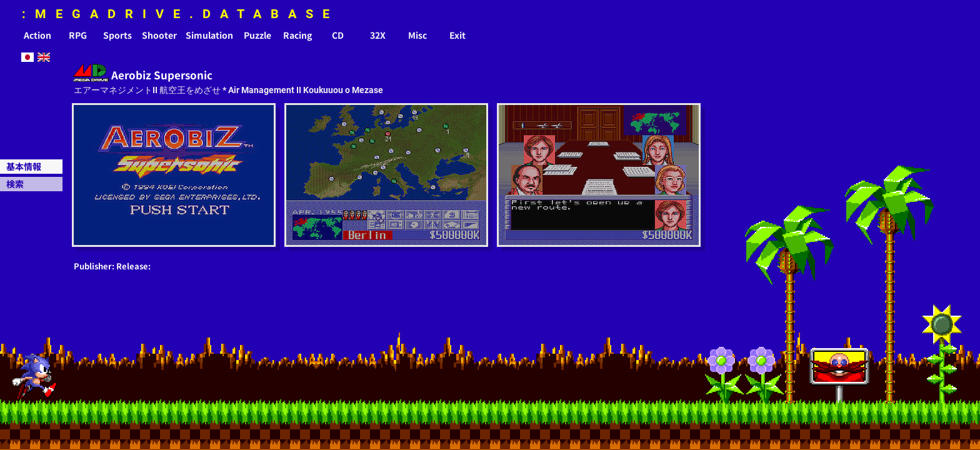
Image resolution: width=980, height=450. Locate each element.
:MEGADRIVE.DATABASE (180, 14)
